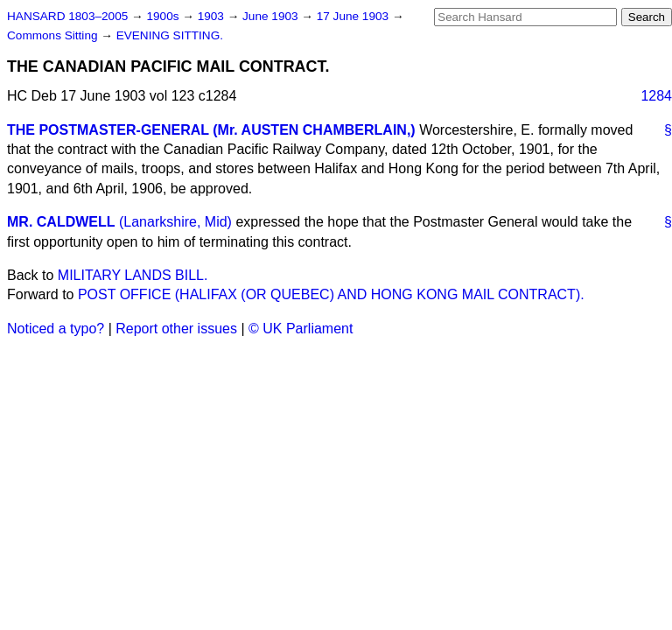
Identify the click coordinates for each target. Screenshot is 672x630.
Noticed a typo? (56, 329)
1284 (656, 96)
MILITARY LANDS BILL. (133, 275)
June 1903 (272, 16)
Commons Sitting (54, 35)
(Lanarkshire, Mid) (175, 222)
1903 (213, 16)
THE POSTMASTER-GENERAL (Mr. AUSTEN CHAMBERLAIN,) (211, 130)
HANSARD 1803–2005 (67, 16)
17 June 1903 (354, 16)
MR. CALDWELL (61, 222)
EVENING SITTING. (170, 35)
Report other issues (176, 329)
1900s (164, 16)
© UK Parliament (301, 329)
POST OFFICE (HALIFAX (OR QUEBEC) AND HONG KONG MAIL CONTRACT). (331, 294)
